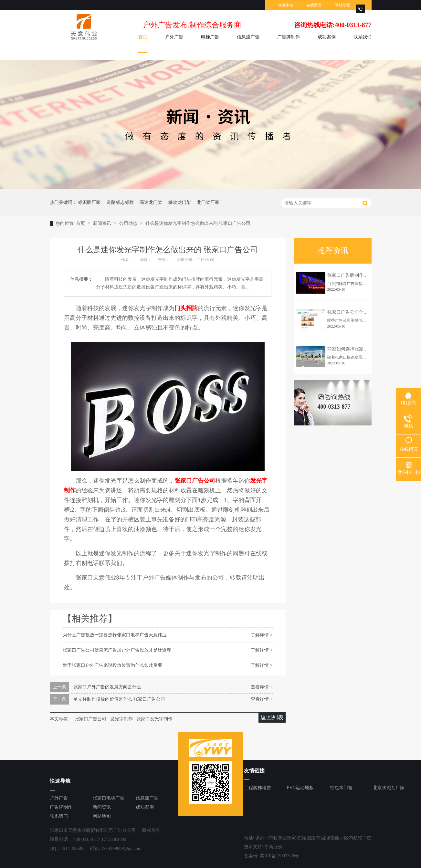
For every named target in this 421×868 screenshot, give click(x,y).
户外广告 (174, 37)
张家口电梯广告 (109, 798)
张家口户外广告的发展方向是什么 (107, 687)
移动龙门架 (180, 202)
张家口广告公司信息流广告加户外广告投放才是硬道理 (117, 650)
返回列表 (272, 717)
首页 (143, 37)
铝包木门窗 (341, 788)
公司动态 (129, 223)
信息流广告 (248, 37)
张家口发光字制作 (154, 719)
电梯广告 (210, 37)
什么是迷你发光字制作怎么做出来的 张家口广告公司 (198, 223)
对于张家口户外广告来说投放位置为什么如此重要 (112, 665)
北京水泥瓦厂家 (389, 788)
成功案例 (327, 37)
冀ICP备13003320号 (279, 856)
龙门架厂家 (208, 202)
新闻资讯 (103, 223)
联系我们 (363, 37)
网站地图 (342, 5)
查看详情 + (262, 687)
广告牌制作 (289, 37)
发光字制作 (121, 719)
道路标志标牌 (120, 202)
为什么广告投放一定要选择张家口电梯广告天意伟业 (115, 635)
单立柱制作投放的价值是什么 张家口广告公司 (119, 699)
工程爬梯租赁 (258, 788)
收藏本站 (286, 5)
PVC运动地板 (300, 788)
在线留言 (314, 5)
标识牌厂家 (89, 202)
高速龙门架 (151, 202)
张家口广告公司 (90, 719)
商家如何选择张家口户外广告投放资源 (366, 349)
